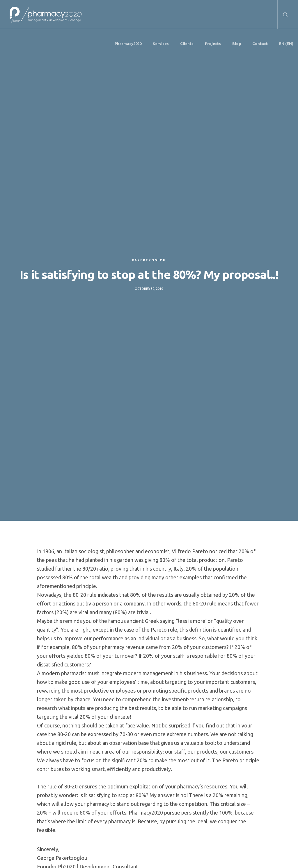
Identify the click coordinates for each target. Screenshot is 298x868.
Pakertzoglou (149, 260)
